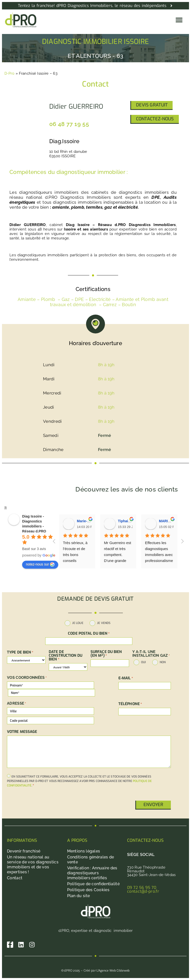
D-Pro (10, 73)
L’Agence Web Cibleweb (113, 971)
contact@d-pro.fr (143, 891)
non (163, 662)
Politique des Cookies (88, 890)
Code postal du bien (89, 634)
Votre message (22, 732)
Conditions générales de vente (91, 860)
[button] (179, 20)
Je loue (78, 623)
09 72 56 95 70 (142, 888)
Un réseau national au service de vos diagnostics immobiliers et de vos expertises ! (33, 865)
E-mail (126, 678)
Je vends (104, 623)
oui (143, 662)
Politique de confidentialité (93, 884)
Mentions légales (84, 851)
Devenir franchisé (24, 851)
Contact (15, 878)
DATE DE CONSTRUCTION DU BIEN (66, 656)
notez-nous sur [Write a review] (40, 564)
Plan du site (79, 896)
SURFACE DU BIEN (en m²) (106, 654)
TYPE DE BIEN (20, 652)
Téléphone (130, 704)
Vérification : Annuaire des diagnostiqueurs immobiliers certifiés (92, 873)
